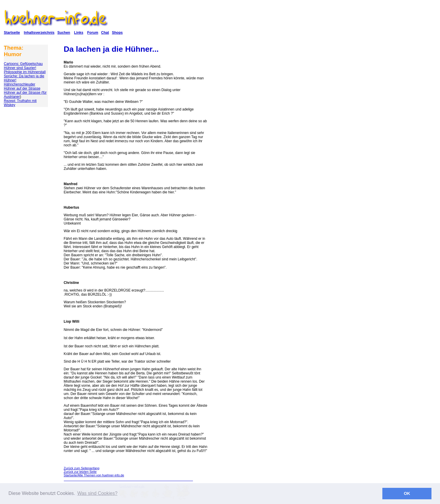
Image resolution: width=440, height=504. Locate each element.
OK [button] (407, 493)
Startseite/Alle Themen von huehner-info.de (94, 475)
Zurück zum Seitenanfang (82, 468)
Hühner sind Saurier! (20, 68)
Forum (92, 33)
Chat (105, 33)
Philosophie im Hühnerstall (25, 72)
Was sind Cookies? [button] (97, 493)
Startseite (12, 33)
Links (79, 33)
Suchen (64, 33)
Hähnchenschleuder (20, 84)
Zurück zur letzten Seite (80, 472)
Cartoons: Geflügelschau (23, 64)
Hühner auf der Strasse (22, 88)
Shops (117, 33)
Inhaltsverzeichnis (39, 33)
